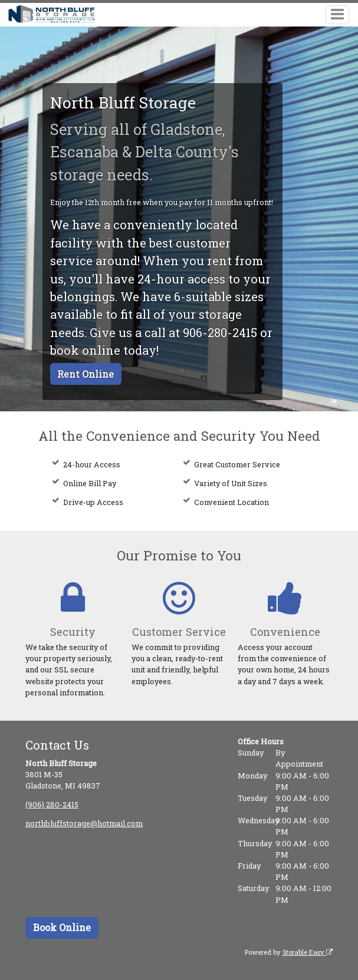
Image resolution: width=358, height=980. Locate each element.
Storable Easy (308, 952)
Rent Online (86, 374)
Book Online (62, 927)
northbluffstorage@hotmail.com (84, 823)
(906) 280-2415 (52, 804)
